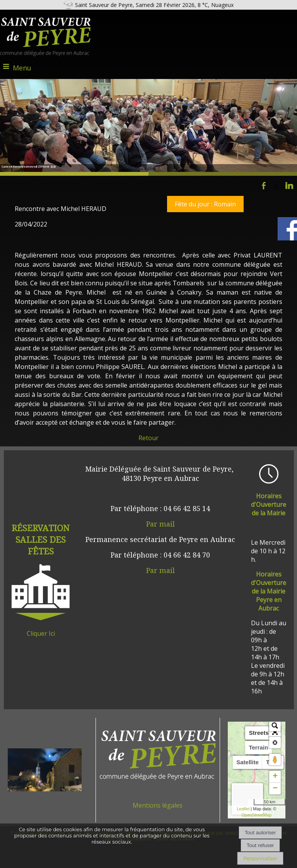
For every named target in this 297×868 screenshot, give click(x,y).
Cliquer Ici (41, 633)
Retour (148, 438)
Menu (22, 68)
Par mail (160, 524)
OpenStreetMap (256, 815)
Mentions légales (158, 805)
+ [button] (275, 777)
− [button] (275, 789)
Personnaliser (260, 858)
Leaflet (243, 809)
